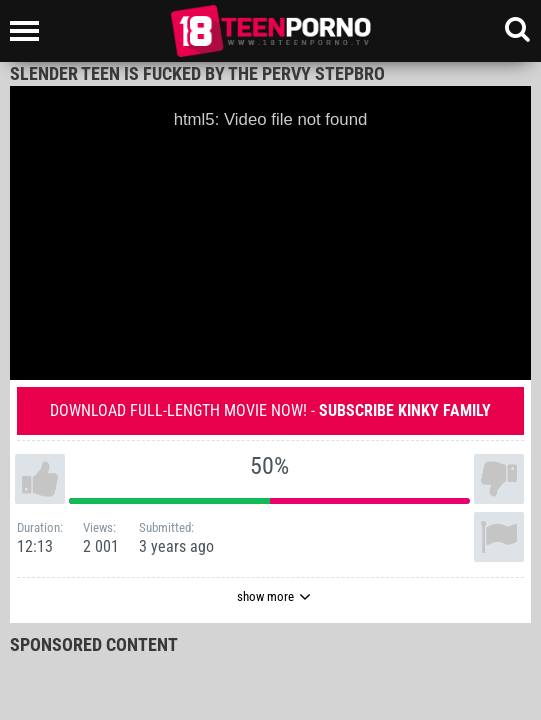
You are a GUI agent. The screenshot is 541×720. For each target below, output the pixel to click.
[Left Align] (29, 31)
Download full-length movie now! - (270, 410)
